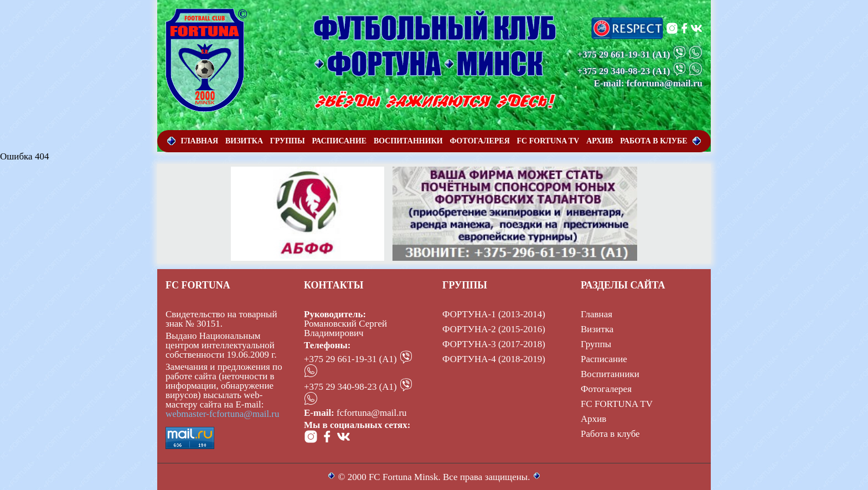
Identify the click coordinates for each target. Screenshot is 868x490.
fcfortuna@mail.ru (372, 413)
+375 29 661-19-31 (614, 55)
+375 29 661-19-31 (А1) (350, 359)
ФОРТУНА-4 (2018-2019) (494, 359)
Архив (593, 419)
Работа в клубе (610, 434)
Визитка (597, 329)
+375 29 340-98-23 (614, 71)
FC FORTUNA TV (617, 404)
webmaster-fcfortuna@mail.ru (223, 414)
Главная (596, 314)
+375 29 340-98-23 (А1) (350, 387)
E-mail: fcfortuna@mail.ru (648, 83)
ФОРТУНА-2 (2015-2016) (494, 329)
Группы (596, 344)
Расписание (604, 359)
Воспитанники (610, 374)
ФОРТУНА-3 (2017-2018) (494, 344)
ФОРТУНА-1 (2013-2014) (494, 314)
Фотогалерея (606, 389)
